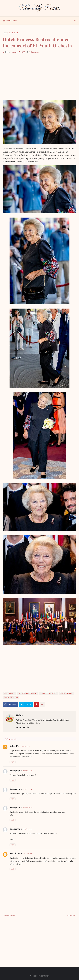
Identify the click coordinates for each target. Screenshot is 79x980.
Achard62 (14, 746)
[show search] (75, 21)
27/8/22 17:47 (28, 789)
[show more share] (42, 704)
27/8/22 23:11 (28, 854)
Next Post (71, 916)
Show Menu (11, 21)
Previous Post (9, 916)
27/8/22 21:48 (28, 808)
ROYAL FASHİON (11, 697)
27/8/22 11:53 (25, 746)
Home (5, 33)
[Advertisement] (39, 77)
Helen (20, 715)
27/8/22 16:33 (28, 771)
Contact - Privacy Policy (40, 976)
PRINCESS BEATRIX (48, 693)
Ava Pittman (16, 853)
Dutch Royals (14, 33)
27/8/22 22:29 (28, 829)
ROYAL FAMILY (66, 693)
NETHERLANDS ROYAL (27, 693)
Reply (13, 762)
